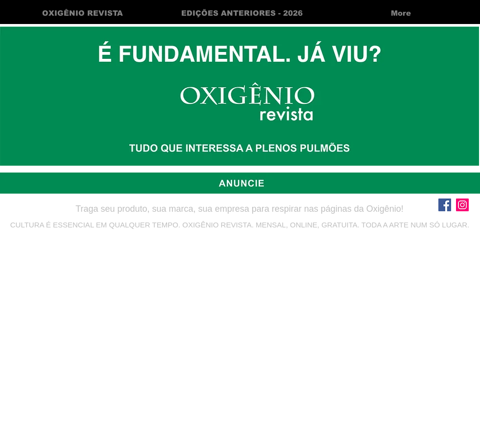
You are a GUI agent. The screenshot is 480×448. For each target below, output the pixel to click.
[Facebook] (445, 205)
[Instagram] (462, 205)
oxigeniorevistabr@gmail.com (240, 239)
